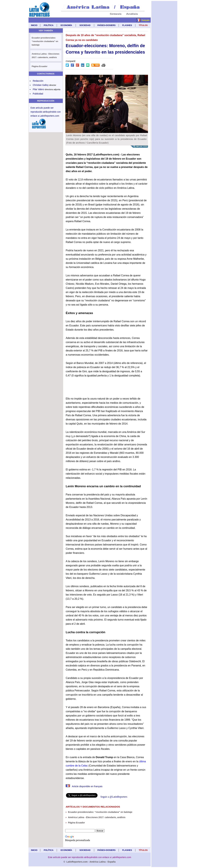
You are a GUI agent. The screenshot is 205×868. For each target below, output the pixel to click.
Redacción (38, 81)
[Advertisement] (164, 49)
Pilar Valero (39, 89)
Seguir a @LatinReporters (114, 797)
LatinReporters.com (49, 116)
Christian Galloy (41, 85)
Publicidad (38, 94)
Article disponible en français (84, 786)
